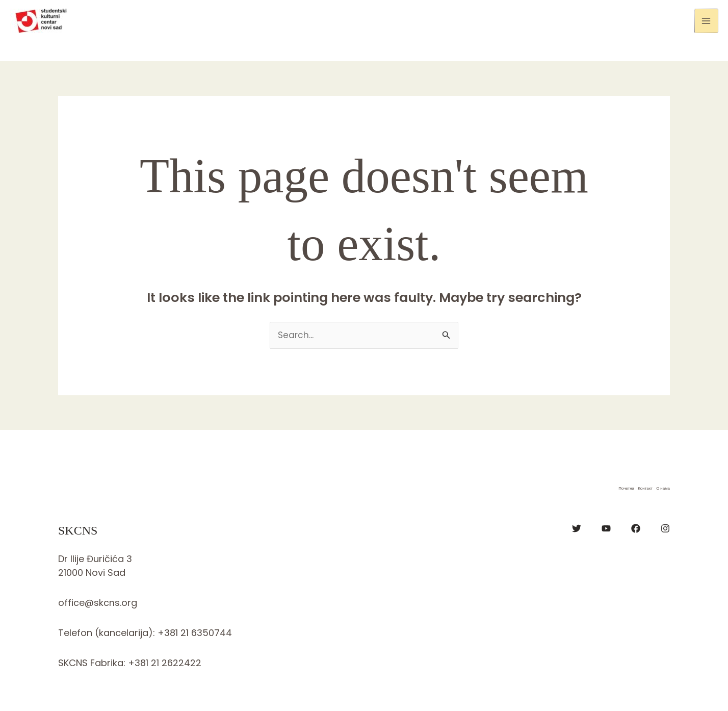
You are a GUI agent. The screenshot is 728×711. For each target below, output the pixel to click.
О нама (663, 488)
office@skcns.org (98, 603)
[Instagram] (665, 528)
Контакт (645, 488)
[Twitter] (577, 528)
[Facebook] (636, 528)
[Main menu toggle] (707, 21)
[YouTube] (606, 528)
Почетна (625, 488)
